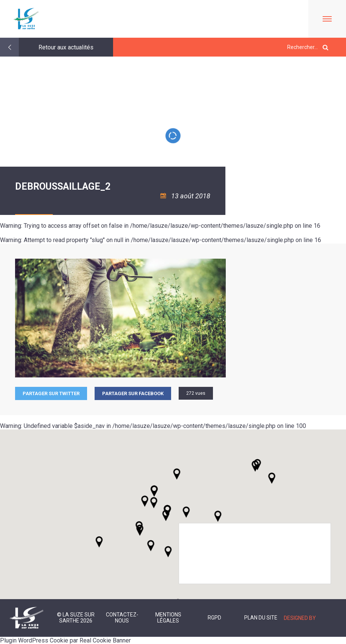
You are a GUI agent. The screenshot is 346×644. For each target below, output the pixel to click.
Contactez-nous (122, 618)
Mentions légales (168, 618)
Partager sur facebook (133, 393)
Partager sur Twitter (51, 393)
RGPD (214, 618)
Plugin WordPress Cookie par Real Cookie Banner (65, 640)
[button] (186, 512)
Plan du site (261, 618)
